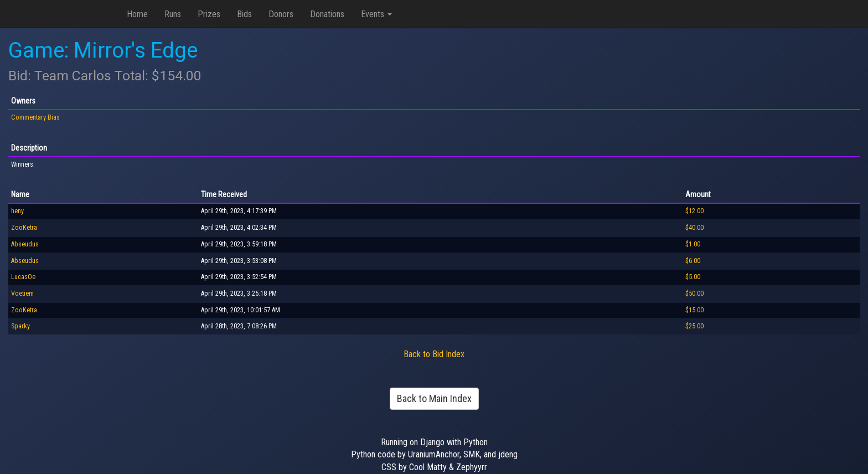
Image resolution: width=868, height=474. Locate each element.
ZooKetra (24, 228)
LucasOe (23, 277)
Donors (281, 14)
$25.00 (694, 326)
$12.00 (694, 211)
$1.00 (693, 244)
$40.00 (694, 228)
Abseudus (25, 244)
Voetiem (22, 293)
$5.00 (693, 277)
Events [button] (376, 14)
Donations (327, 14)
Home (137, 14)
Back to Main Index (434, 398)
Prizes (209, 14)
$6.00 (693, 261)
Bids (244, 14)
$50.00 (694, 293)
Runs (173, 14)
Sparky (20, 326)
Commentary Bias (35, 117)
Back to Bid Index (434, 354)
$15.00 (694, 310)
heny (17, 211)
